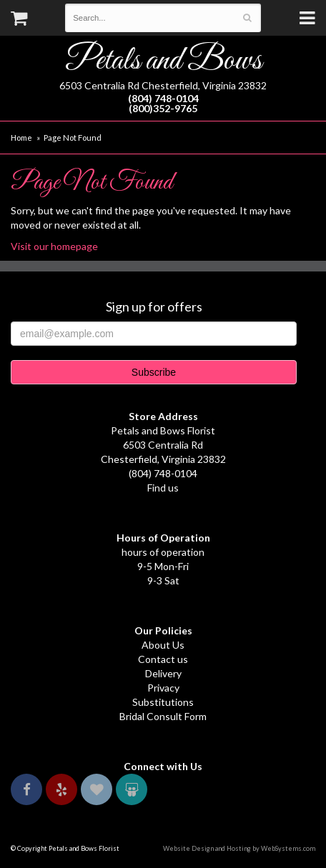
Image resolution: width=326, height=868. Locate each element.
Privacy (163, 688)
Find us (163, 488)
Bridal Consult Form (163, 716)
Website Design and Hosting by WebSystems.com (239, 848)
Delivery (163, 673)
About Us (163, 645)
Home (21, 138)
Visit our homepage (54, 246)
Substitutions (163, 702)
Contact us (163, 659)
